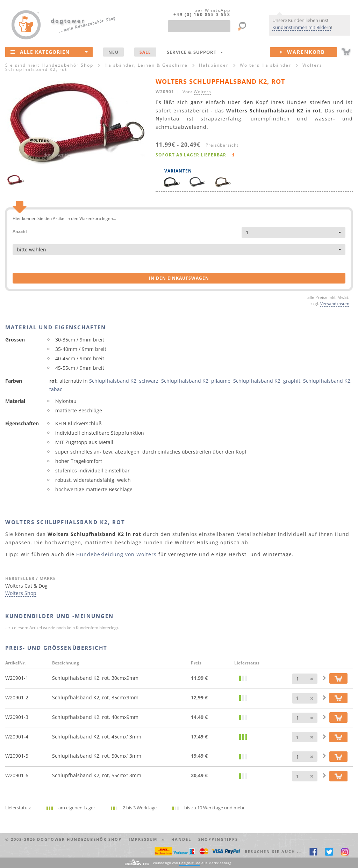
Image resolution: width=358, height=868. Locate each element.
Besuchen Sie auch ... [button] (273, 851)
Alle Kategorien (49, 52)
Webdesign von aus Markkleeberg (192, 863)
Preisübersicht (222, 145)
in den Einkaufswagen (179, 278)
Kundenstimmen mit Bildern (302, 27)
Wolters (202, 91)
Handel (181, 839)
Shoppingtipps (218, 839)
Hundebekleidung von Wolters (116, 554)
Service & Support (195, 52)
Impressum (146, 839)
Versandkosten (335, 303)
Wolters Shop (21, 593)
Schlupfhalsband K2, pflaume (196, 381)
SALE (145, 52)
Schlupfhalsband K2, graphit (267, 381)
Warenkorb (309, 52)
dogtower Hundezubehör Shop (79, 839)
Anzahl (20, 231)
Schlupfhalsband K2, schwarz (124, 381)
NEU (113, 52)
